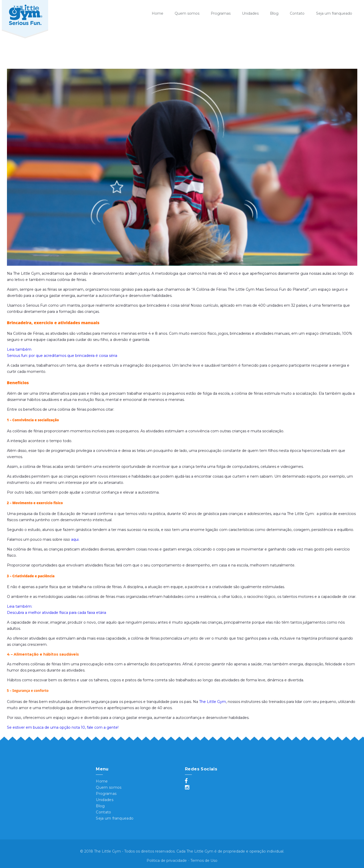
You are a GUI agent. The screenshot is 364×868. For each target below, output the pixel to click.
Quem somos (187, 13)
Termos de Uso (204, 861)
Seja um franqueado (334, 13)
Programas (221, 13)
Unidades (250, 13)
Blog (274, 13)
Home (158, 13)
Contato (297, 13)
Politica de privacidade (167, 861)
